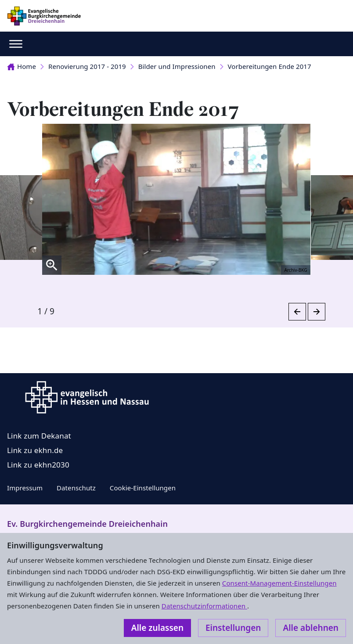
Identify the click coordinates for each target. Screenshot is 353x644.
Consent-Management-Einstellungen (279, 583)
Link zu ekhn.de (35, 450)
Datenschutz (76, 488)
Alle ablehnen (311, 628)
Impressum (25, 488)
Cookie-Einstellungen (143, 488)
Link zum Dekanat (39, 436)
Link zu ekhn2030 (38, 465)
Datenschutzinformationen (204, 606)
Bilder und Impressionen (177, 66)
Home (22, 66)
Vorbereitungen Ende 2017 (270, 66)
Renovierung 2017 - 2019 (87, 66)
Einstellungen (233, 628)
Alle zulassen (157, 628)
